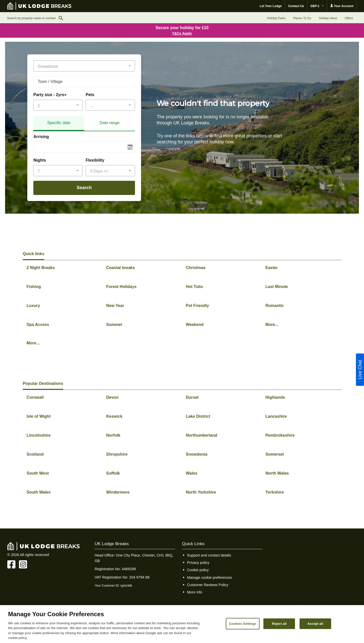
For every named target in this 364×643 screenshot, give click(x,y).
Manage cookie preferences (210, 578)
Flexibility (95, 160)
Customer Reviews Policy (208, 585)
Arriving (41, 137)
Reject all (279, 624)
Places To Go (302, 18)
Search (84, 188)
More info (195, 592)
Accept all (315, 624)
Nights (40, 160)
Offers (349, 18)
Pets (90, 95)
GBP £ (317, 6)
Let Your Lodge (271, 6)
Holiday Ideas (328, 18)
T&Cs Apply (182, 33)
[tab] (59, 124)
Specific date (59, 123)
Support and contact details (209, 555)
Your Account (342, 6)
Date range (110, 123)
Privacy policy (198, 563)
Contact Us (296, 6)
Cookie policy (198, 570)
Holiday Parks (276, 18)
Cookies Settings (243, 624)
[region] (182, 624)
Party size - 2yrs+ (50, 95)
